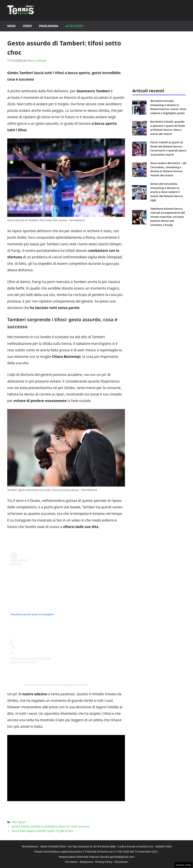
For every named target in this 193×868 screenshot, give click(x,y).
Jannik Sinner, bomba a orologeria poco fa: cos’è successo (51, 826)
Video (27, 26)
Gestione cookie (183, 865)
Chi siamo (71, 862)
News (11, 26)
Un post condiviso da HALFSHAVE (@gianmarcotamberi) (56, 685)
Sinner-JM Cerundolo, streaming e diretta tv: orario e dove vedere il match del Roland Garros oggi (166, 192)
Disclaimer (121, 862)
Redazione (86, 862)
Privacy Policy (104, 862)
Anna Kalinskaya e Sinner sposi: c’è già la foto (43, 831)
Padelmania (49, 26)
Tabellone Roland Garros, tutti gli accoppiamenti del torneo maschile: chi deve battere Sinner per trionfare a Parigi (168, 217)
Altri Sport (75, 26)
